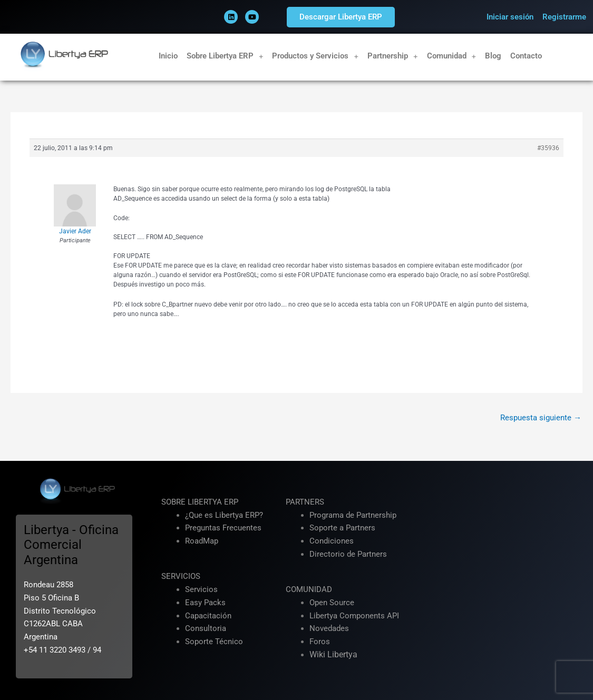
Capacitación (208, 616)
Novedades (329, 628)
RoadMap (202, 541)
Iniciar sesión (510, 17)
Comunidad (452, 56)
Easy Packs (205, 603)
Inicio (168, 56)
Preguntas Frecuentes (223, 528)
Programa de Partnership (353, 515)
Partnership (393, 56)
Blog (493, 56)
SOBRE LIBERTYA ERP (200, 502)
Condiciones (332, 541)
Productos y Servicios (315, 56)
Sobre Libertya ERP (225, 56)
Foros (320, 642)
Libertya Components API (354, 616)
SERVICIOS (181, 576)
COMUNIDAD (309, 589)
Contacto (526, 56)
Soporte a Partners (342, 528)
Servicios (201, 589)
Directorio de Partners (348, 554)
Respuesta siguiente (541, 418)
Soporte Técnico (214, 642)
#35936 (548, 148)
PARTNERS (305, 502)
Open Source (332, 603)
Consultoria (206, 628)
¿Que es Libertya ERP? (224, 515)
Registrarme (564, 17)
